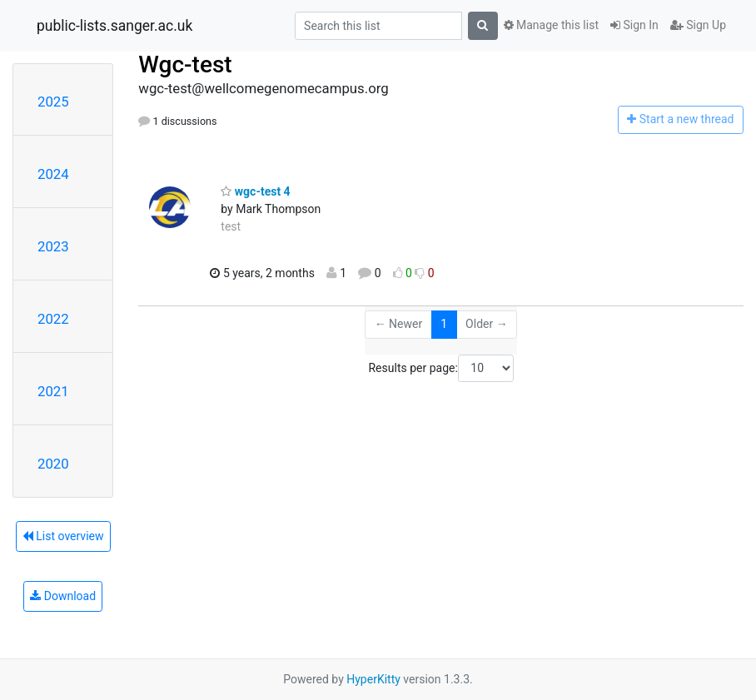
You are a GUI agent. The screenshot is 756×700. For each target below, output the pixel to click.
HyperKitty (373, 679)
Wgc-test (185, 65)
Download (63, 596)
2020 (53, 464)
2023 (53, 246)
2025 (53, 102)
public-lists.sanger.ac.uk (114, 26)
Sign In (634, 25)
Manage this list (551, 25)
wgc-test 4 (255, 191)
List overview (63, 536)
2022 (53, 319)
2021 (53, 391)
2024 (53, 174)
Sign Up (698, 25)
